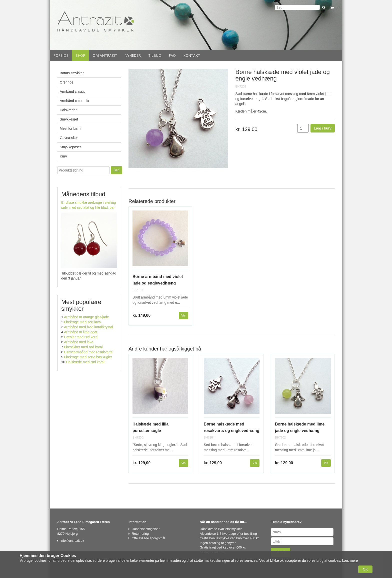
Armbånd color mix (74, 101)
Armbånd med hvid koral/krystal (88, 327)
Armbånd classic (73, 91)
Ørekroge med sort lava (82, 322)
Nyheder (133, 55)
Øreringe (66, 82)
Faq (172, 55)
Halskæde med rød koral (85, 362)
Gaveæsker (69, 138)
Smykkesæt (69, 119)
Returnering (140, 534)
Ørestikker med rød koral (83, 347)
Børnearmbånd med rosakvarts (88, 352)
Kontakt (192, 55)
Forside (61, 55)
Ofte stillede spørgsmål (148, 538)
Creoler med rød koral (81, 337)
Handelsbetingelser (146, 529)
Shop (80, 55)
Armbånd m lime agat (81, 332)
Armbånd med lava (79, 342)
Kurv (63, 156)
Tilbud (155, 55)
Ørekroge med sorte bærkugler (88, 357)
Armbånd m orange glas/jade (86, 317)
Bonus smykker (72, 73)
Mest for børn (70, 128)
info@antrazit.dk (72, 541)
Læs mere (350, 560)
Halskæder (68, 110)
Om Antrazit (105, 55)
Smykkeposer (70, 147)
